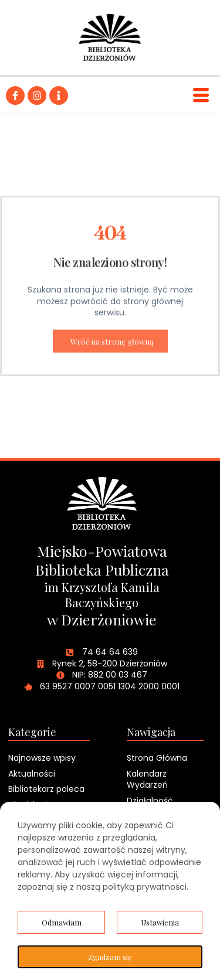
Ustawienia (160, 922)
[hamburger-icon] (201, 95)
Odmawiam (62, 922)
